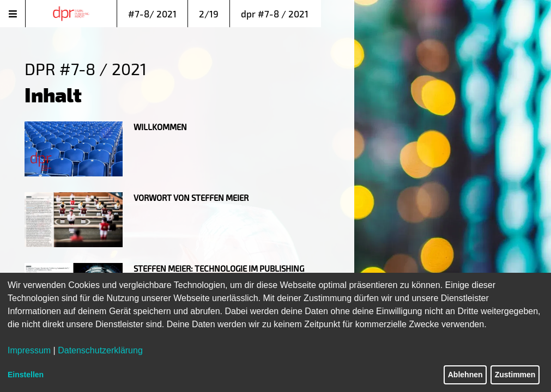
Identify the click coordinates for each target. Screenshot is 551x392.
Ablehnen (465, 375)
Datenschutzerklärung (100, 350)
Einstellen (26, 375)
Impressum (29, 350)
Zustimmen (515, 375)
